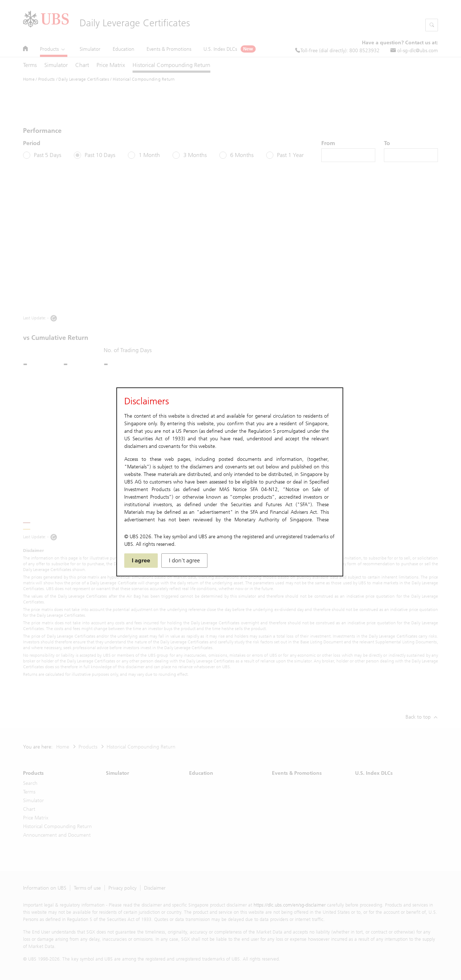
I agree (141, 560)
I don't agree (184, 560)
